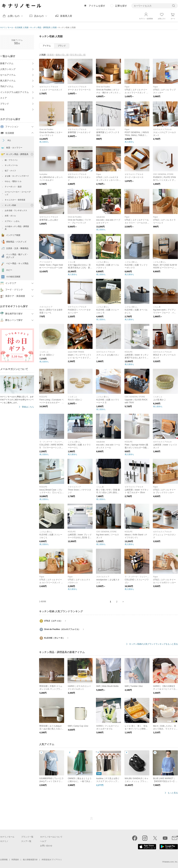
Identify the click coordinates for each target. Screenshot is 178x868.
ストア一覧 (26, 841)
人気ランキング (8, 69)
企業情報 (4, 860)
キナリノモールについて (51, 837)
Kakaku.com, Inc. (171, 862)
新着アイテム (7, 63)
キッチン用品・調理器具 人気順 (43, 27)
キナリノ (4, 841)
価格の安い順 (62, 55)
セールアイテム (8, 75)
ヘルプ (43, 841)
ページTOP (92, 819)
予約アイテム (7, 86)
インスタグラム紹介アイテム (14, 92)
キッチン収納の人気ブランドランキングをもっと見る (153, 644)
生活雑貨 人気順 (22, 27)
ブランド (5, 104)
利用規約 (15, 860)
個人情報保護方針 (30, 860)
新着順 (51, 55)
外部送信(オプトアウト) (52, 860)
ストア (3, 98)
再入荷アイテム (8, 81)
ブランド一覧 (27, 837)
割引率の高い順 (78, 55)
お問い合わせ (46, 846)
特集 (2, 109)
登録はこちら (28, 407)
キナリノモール (7, 27)
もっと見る (173, 793)
